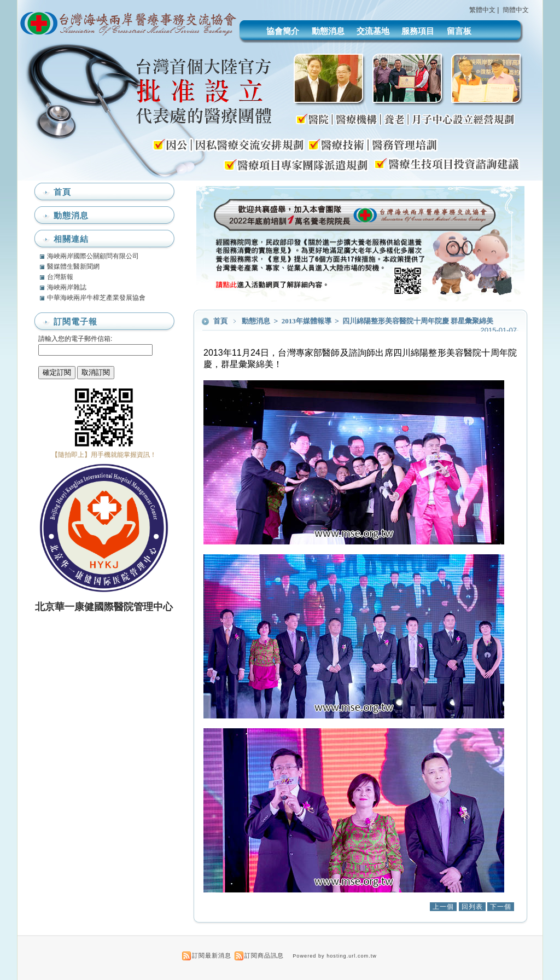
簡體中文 (516, 10)
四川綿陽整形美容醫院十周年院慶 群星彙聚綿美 (418, 321)
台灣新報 (60, 277)
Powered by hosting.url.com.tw (335, 956)
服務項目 (418, 31)
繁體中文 (482, 10)
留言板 (459, 31)
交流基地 (373, 31)
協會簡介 (283, 31)
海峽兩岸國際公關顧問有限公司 (93, 256)
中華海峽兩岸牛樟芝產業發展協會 (96, 298)
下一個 (501, 907)
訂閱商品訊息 (264, 955)
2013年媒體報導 (307, 321)
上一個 (443, 907)
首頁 (220, 321)
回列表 (472, 907)
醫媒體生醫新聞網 (73, 266)
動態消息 (328, 31)
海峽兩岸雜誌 (67, 287)
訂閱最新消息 (212, 955)
